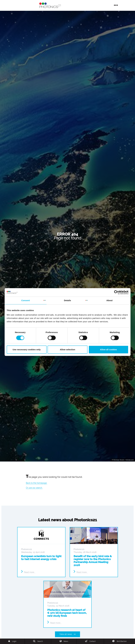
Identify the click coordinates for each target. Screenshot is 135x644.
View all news (68, 634)
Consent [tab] (26, 300)
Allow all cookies (108, 349)
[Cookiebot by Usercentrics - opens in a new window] (116, 292)
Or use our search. (34, 488)
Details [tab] (68, 300)
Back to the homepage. (37, 483)
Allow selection (67, 349)
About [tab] (110, 300)
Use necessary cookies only (27, 349)
